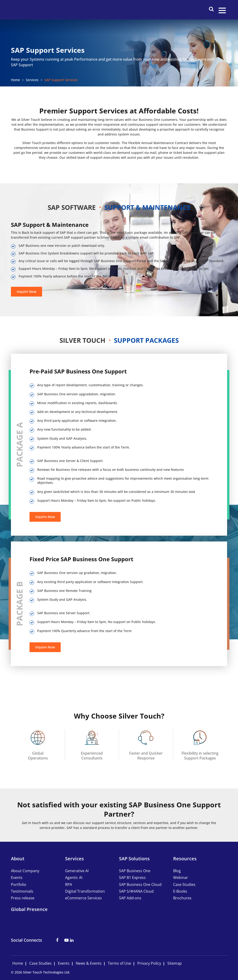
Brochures (182, 898)
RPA (69, 884)
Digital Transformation (85, 891)
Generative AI (77, 871)
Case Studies (184, 884)
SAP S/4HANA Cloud (136, 891)
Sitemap (175, 963)
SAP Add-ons (130, 898)
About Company (25, 871)
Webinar (181, 878)
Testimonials (22, 891)
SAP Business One (135, 871)
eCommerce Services (83, 898)
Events (17, 878)
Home (15, 80)
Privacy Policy (149, 963)
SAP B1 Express (132, 878)
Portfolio (19, 884)
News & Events (89, 963)
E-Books (180, 891)
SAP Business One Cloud (140, 884)
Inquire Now (26, 292)
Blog (177, 871)
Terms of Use (119, 963)
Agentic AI (74, 878)
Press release (23, 898)
